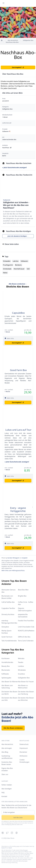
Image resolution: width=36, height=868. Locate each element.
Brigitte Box (22, 596)
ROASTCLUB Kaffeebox (26, 631)
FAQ (3, 793)
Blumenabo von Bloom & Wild (7, 597)
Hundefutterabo (7, 662)
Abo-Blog (5, 752)
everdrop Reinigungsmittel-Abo (9, 622)
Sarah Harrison (7, 637)
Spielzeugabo (6, 678)
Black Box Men (23, 590)
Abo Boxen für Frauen (26, 682)
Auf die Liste (18, 818)
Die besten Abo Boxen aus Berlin (9, 693)
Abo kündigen (7, 789)
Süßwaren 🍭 (6, 131)
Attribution (24, 756)
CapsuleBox (18, 313)
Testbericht (7, 200)
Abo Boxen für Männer (10, 682)
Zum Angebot (18, 67)
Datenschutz (24, 744)
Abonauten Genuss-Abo (9, 591)
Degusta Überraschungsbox (25, 609)
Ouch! (10, 848)
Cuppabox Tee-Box (8, 608)
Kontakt (4, 796)
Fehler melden (7, 785)
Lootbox (21, 666)
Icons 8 (3, 848)
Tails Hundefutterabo (9, 641)
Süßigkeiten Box (7, 109)
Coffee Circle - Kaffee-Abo (26, 603)
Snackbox (22, 674)
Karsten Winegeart (13, 558)
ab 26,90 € (6, 101)
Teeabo (21, 662)
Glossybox (5, 627)
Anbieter (5, 145)
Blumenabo (6, 670)
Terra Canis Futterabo (26, 641)
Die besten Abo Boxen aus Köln (9, 699)
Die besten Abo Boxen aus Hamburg (26, 693)
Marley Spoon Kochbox (6, 632)
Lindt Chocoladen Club (26, 627)
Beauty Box (6, 666)
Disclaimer (23, 752)
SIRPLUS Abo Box (24, 637)
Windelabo (22, 670)
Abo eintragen (7, 748)
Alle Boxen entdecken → (18, 284)
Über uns (5, 774)
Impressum (24, 748)
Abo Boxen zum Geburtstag (7, 687)
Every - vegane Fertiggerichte (18, 509)
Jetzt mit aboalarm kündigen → (18, 236)
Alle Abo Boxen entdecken (13, 728)
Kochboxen (6, 658)
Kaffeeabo (5, 674)
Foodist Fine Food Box (26, 621)
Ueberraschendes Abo (9, 139)
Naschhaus (7, 148)
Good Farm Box (18, 370)
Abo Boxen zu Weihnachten (23, 687)
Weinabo (21, 658)
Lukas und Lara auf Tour (18, 430)
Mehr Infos (10, 338)
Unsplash (25, 558)
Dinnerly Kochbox (8, 614)
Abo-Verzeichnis (7, 744)
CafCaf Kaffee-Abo (8, 602)
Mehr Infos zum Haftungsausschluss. (13, 570)
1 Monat (5, 117)
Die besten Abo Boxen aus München (26, 699)
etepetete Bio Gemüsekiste (23, 616)
